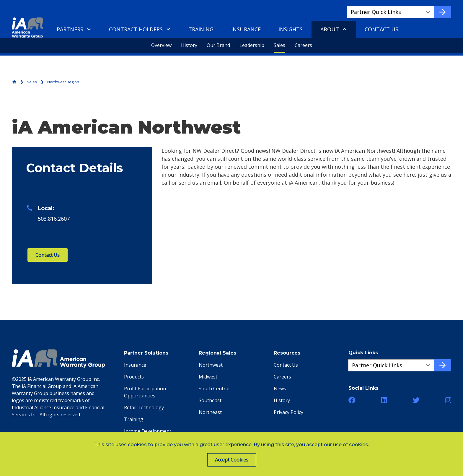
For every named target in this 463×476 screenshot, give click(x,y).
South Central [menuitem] (214, 389)
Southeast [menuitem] (210, 400)
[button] (352, 400)
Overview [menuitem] (161, 45)
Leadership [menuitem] (252, 45)
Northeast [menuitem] (210, 412)
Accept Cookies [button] (232, 460)
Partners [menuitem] (70, 29)
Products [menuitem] (134, 377)
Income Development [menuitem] (148, 431)
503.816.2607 (54, 219)
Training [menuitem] (201, 29)
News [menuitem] (280, 389)
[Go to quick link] (443, 12)
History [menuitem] (189, 45)
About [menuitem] (330, 29)
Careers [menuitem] (303, 45)
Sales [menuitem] (279, 45)
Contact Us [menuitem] (382, 29)
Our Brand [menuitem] (218, 45)
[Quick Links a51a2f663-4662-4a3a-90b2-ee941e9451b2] (391, 365)
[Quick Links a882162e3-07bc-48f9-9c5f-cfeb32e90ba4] (391, 12)
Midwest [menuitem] (208, 377)
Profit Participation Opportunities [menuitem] (145, 392)
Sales (32, 82)
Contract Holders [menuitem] (136, 29)
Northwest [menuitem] (211, 365)
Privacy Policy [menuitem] (288, 412)
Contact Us (48, 255)
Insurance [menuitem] (246, 29)
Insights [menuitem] (291, 29)
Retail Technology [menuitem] (144, 407)
